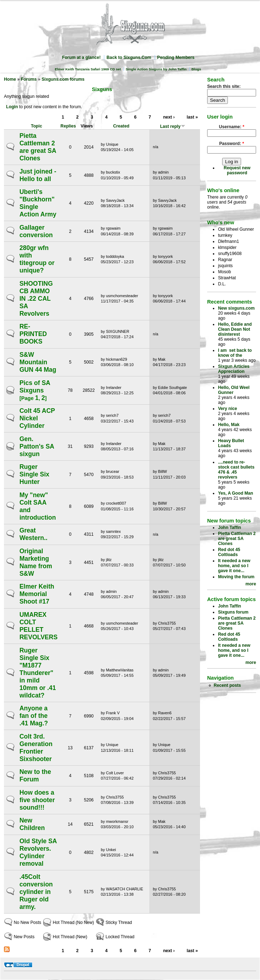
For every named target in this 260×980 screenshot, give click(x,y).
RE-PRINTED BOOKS (33, 334)
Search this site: (224, 86)
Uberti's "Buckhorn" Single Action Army (38, 203)
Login (12, 107)
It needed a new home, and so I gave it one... (234, 566)
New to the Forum (35, 776)
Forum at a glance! (81, 57)
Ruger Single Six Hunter (34, 474)
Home (10, 79)
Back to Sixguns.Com (129, 57)
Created (121, 126)
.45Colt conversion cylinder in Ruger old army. (36, 892)
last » (192, 117)
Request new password (237, 170)
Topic (36, 126)
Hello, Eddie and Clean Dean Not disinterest (235, 329)
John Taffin (229, 527)
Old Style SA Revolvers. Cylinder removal (38, 852)
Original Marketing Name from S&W (36, 562)
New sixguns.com (236, 308)
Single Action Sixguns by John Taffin (156, 69)
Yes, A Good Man (235, 493)
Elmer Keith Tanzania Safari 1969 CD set (88, 69)
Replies (68, 126)
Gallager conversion (36, 231)
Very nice (227, 409)
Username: (232, 127)
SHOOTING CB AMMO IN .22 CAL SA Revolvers (36, 299)
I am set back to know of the (235, 353)
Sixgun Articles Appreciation (234, 369)
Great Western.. (33, 534)
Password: (232, 144)
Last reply (172, 126)
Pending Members (176, 57)
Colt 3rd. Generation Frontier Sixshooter (36, 748)
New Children (32, 824)
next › (169, 117)
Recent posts (227, 685)
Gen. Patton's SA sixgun (37, 446)
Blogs (196, 69)
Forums (29, 79)
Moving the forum (236, 577)
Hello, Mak (229, 425)
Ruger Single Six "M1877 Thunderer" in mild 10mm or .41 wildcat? (37, 673)
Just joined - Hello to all (38, 175)
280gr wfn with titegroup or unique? (37, 259)
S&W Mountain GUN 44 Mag (38, 362)
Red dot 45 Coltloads (229, 552)
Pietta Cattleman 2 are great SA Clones (37, 147)
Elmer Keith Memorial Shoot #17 (37, 594)
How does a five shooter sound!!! (37, 800)
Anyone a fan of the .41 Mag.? (34, 716)
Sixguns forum (233, 612)
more (251, 584)
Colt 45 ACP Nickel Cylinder (37, 418)
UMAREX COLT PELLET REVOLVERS (38, 626)
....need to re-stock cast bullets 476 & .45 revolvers (236, 470)
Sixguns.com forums (63, 79)
